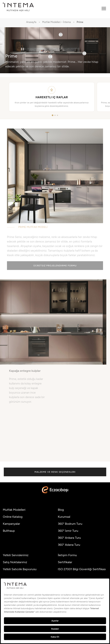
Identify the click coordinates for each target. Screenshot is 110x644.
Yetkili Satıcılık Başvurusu (20, 569)
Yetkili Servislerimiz (16, 555)
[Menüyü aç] (104, 9)
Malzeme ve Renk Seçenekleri (55, 472)
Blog (61, 510)
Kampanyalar (11, 524)
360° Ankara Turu (69, 538)
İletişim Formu (67, 555)
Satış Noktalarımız (15, 562)
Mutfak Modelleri (14, 510)
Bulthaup (9, 531)
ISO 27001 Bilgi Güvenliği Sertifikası (82, 569)
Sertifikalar (65, 562)
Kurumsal (64, 517)
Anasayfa (31, 22)
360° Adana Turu (69, 545)
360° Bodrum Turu (70, 524)
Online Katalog (13, 517)
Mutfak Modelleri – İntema (57, 22)
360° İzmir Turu (68, 531)
